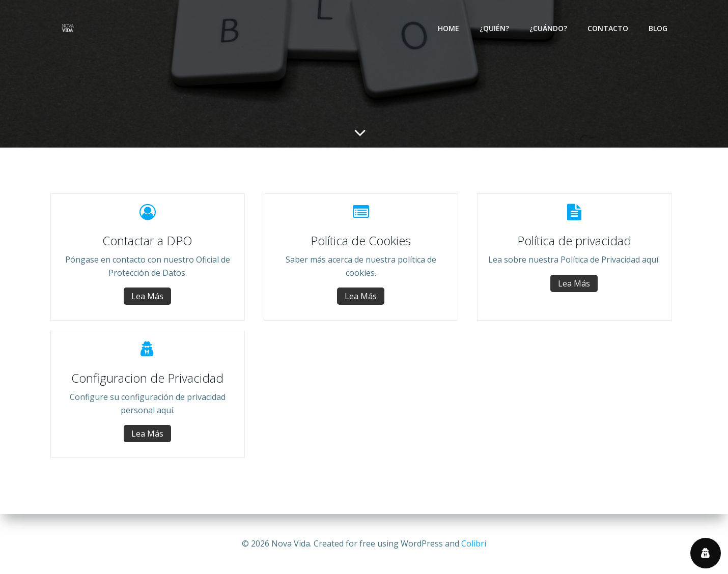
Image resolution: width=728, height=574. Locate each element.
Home (449, 28)
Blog (658, 28)
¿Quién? (494, 28)
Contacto (608, 28)
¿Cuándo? (548, 28)
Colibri (474, 543)
